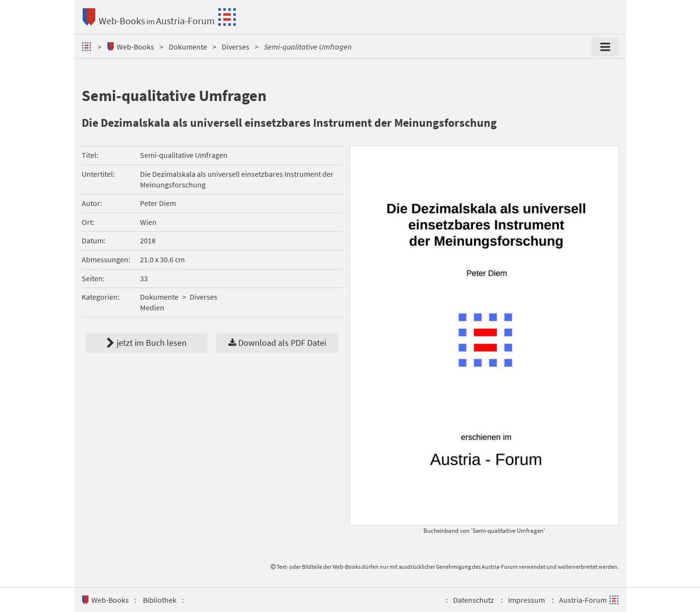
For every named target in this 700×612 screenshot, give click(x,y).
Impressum (526, 600)
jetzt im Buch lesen (147, 343)
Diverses (236, 47)
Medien (152, 307)
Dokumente (188, 47)
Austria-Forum (185, 21)
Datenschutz (473, 600)
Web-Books (122, 21)
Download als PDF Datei (277, 343)
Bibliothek (160, 600)
